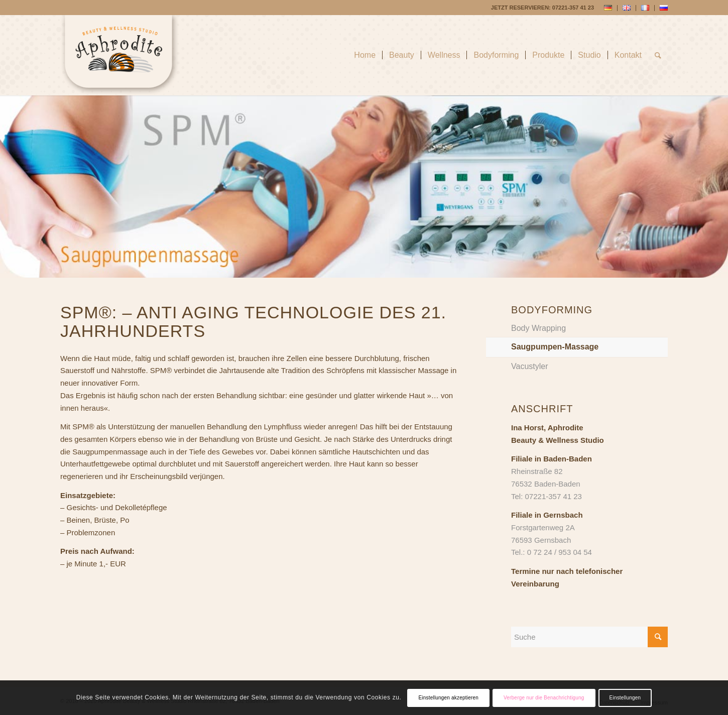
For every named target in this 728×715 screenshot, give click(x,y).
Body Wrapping (538, 328)
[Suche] (658, 55)
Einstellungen (625, 698)
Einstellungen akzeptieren (448, 698)
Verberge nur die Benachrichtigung (544, 698)
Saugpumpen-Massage (555, 347)
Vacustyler (530, 366)
